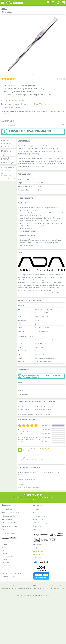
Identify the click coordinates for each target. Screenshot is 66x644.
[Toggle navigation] (3, 3)
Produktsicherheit (8, 147)
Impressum (5, 562)
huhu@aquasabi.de (8, 175)
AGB (3, 571)
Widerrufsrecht (7, 568)
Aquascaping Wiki (7, 556)
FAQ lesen (7, 171)
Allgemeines (8, 155)
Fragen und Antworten (8, 159)
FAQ (3, 551)
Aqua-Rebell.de (38, 554)
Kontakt (4, 559)
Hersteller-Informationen (8, 151)
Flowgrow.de (38, 557)
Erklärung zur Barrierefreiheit (11, 574)
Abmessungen (8, 144)
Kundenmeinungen (8, 163)
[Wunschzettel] (48, 3)
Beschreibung (8, 140)
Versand (4, 554)
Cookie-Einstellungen (9, 576)
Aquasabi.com (38, 551)
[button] (58, 3)
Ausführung (8, 121)
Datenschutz (6, 565)
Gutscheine (5, 548)
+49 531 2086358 (9, 178)
